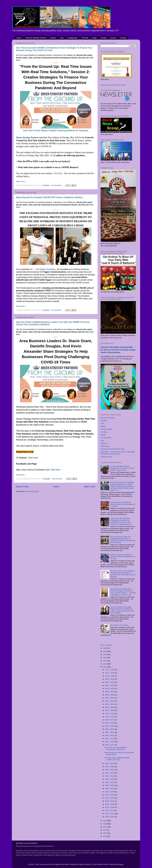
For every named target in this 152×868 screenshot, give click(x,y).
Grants (113, 38)
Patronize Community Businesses (113, 449)
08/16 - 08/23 (110, 701)
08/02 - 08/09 (110, 707)
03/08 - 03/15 (110, 789)
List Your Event (106, 438)
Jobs (62, 38)
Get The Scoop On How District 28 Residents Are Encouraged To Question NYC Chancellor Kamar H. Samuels (123, 574)
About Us (104, 443)
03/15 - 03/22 (110, 785)
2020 (105, 667)
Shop (94, 38)
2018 (105, 824)
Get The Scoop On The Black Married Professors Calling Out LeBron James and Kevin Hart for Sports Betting (122, 610)
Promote (85, 38)
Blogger (121, 864)
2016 (105, 830)
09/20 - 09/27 (110, 685)
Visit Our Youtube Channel (36, 38)
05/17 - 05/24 (110, 742)
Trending (104, 432)
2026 (105, 648)
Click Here (58, 173)
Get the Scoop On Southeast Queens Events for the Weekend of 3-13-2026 (123, 504)
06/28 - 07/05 (110, 723)
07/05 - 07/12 (110, 720)
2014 (105, 836)
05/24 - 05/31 (110, 739)
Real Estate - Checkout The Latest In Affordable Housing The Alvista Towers (118, 453)
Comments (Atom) (32, 491)
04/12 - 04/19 (110, 773)
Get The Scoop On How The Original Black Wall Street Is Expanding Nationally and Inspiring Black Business (123, 540)
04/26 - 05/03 (110, 767)
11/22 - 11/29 (110, 673)
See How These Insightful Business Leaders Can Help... (117, 759)
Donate (104, 38)
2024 (105, 654)
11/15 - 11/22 (110, 676)
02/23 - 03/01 (110, 795)
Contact (123, 38)
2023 (105, 658)
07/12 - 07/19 (110, 717)
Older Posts (89, 487)
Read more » (21, 181)
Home (19, 38)
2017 (105, 827)
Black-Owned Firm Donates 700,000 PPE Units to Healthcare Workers (49, 197)
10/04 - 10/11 (110, 682)
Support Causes (106, 457)
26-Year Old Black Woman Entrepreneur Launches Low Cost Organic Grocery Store (122, 468)
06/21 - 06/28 (110, 726)
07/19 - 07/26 (110, 714)
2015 (105, 833)
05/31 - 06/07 (110, 735)
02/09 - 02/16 (110, 801)
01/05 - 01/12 (110, 817)
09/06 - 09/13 (110, 692)
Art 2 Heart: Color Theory (119, 625)
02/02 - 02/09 (110, 804)
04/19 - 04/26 (110, 770)
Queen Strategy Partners (27, 137)
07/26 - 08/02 (110, 710)
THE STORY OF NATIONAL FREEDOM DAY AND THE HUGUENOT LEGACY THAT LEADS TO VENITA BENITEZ (121, 521)
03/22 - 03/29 (110, 782)
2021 (105, 664)
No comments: (57, 185)
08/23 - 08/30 (110, 698)
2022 (105, 661)
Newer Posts (22, 487)
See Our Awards (106, 429)
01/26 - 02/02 (110, 807)
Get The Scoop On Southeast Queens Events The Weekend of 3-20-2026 (123, 557)
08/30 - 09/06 (110, 695)
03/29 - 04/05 (110, 779)
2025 (105, 651)
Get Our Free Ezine (108, 418)
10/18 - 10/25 (110, 679)
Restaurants (73, 38)
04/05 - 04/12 (110, 776)
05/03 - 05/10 (110, 764)
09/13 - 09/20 (110, 688)
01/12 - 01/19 (110, 814)
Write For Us (105, 446)
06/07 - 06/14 (110, 732)
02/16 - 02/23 (110, 798)
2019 (105, 821)
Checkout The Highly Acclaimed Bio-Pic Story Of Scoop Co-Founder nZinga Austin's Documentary (118, 350)
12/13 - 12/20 (110, 670)
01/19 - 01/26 (110, 811)
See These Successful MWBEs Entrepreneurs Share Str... (116, 749)
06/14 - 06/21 (110, 729)
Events (53, 38)
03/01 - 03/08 (110, 792)
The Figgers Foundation (46, 269)
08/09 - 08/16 (110, 704)
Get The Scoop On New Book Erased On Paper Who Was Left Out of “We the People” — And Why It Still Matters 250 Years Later (123, 592)
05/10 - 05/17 (110, 745)
